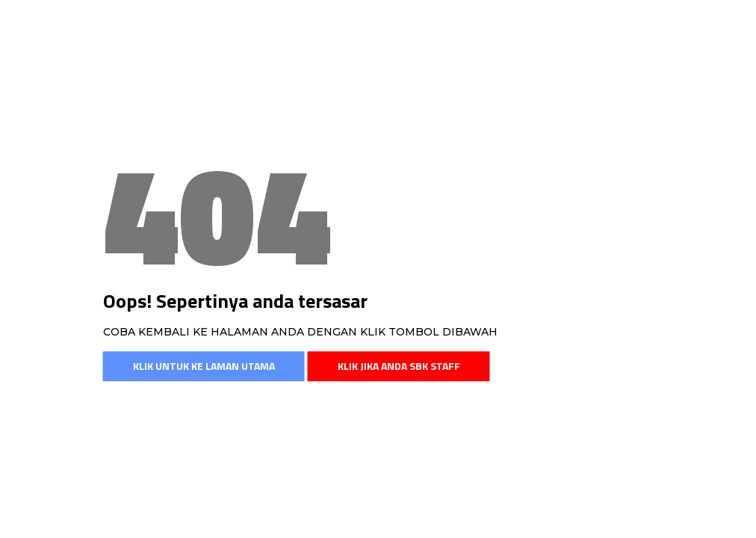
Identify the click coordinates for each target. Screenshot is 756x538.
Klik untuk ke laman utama (204, 366)
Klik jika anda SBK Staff (399, 366)
